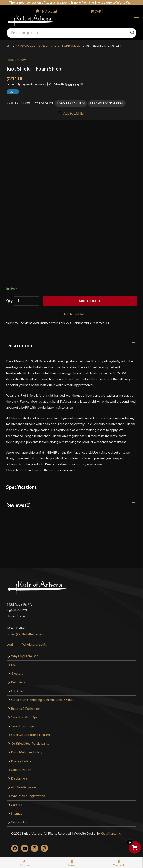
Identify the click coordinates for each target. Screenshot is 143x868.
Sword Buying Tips (24, 717)
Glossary (17, 673)
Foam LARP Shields (67, 46)
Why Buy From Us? (24, 656)
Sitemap (17, 813)
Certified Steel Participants (30, 743)
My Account (48, 11)
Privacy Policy (21, 761)
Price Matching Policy (27, 752)
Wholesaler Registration (28, 796)
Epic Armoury (16, 60)
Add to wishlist (72, 113)
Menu (137, 21)
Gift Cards (18, 691)
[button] (71, 86)
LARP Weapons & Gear (32, 46)
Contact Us (19, 822)
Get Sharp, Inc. (111, 833)
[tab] (71, 345)
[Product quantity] (27, 301)
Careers (16, 805)
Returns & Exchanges (26, 708)
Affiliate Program (23, 787)
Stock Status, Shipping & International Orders (43, 700)
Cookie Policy (21, 769)
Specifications (21, 487)
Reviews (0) (18, 505)
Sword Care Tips (23, 726)
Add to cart (90, 301)
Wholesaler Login (34, 644)
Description (19, 345)
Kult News (18, 682)
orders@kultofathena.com (25, 634)
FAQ (14, 665)
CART (99, 11)
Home (9, 45)
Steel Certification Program (30, 735)
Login (10, 644)
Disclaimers (19, 778)
